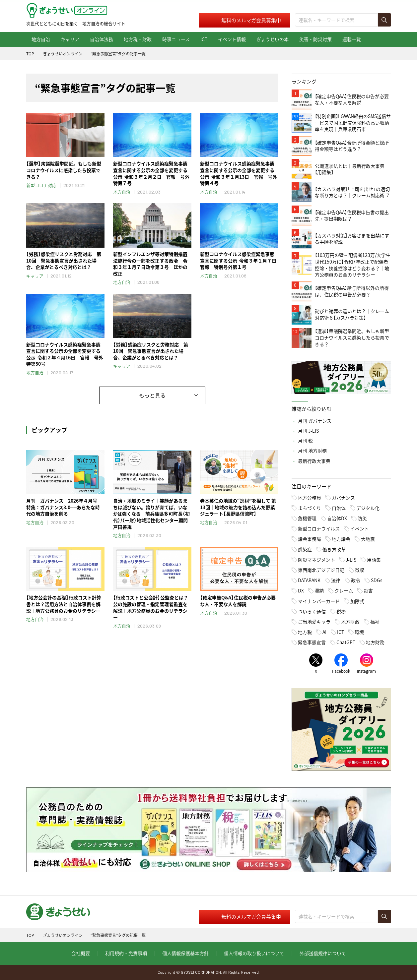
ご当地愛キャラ (314, 622)
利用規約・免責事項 (126, 953)
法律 (336, 580)
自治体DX (337, 518)
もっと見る (152, 395)
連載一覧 (352, 39)
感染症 (305, 549)
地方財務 (375, 642)
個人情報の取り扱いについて (254, 953)
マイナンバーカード (319, 601)
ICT (204, 39)
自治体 (339, 508)
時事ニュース (176, 39)
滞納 (319, 590)
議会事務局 (310, 539)
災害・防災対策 (315, 39)
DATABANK (309, 580)
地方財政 (350, 622)
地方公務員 (310, 498)
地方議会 (341, 539)
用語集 (374, 560)
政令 (356, 580)
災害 (368, 590)
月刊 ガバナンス (315, 421)
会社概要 (81, 953)
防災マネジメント (316, 560)
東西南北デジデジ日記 (321, 570)
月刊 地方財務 (312, 451)
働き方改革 (334, 549)
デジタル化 (368, 508)
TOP (30, 54)
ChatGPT (346, 642)
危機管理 (307, 518)
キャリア (70, 39)
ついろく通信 (312, 611)
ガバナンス (343, 498)
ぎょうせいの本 (273, 39)
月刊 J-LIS (308, 431)
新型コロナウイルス (319, 528)
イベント (360, 528)
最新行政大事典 (314, 461)
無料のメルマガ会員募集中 (251, 20)
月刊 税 (305, 441)
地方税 (305, 632)
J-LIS (351, 560)
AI (324, 632)
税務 (341, 611)
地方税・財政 (138, 39)
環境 (359, 632)
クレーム (344, 590)
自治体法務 (102, 39)
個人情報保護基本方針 (185, 953)
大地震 (368, 539)
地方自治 (41, 39)
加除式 (357, 601)
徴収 (360, 570)
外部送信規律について (323, 953)
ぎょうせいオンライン (63, 54)
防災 (362, 518)
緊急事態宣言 (312, 642)
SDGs (377, 580)
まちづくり (310, 508)
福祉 (375, 622)
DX (301, 590)
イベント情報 (232, 39)
